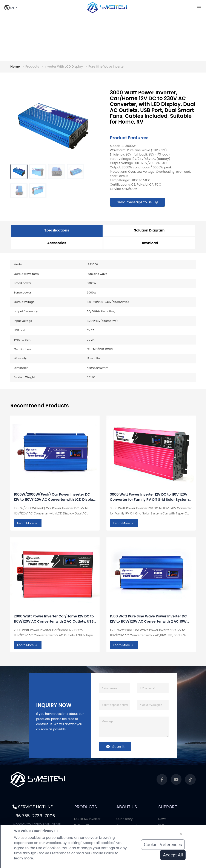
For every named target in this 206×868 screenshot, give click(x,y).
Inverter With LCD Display (64, 67)
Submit (115, 747)
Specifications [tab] (57, 230)
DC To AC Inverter (87, 819)
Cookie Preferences (163, 845)
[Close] (181, 834)
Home (15, 67)
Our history (125, 819)
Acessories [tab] (57, 243)
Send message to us (138, 202)
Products (32, 67)
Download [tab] (149, 243)
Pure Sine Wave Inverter (107, 67)
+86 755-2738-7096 (34, 816)
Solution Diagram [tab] (149, 230)
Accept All (173, 855)
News (162, 819)
